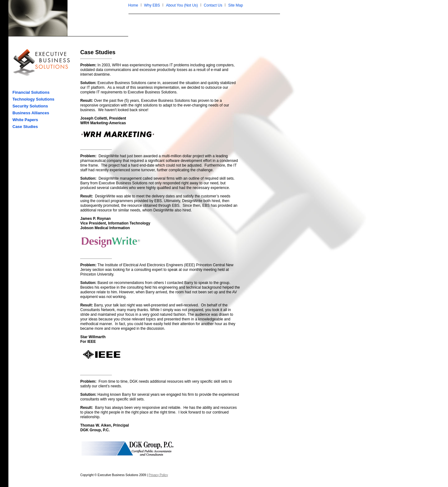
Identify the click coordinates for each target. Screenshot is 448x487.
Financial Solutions (31, 92)
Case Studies (25, 127)
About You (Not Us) (182, 5)
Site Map (235, 5)
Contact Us (213, 5)
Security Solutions (30, 106)
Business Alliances (31, 113)
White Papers (25, 120)
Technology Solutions (33, 99)
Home (133, 5)
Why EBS (152, 5)
